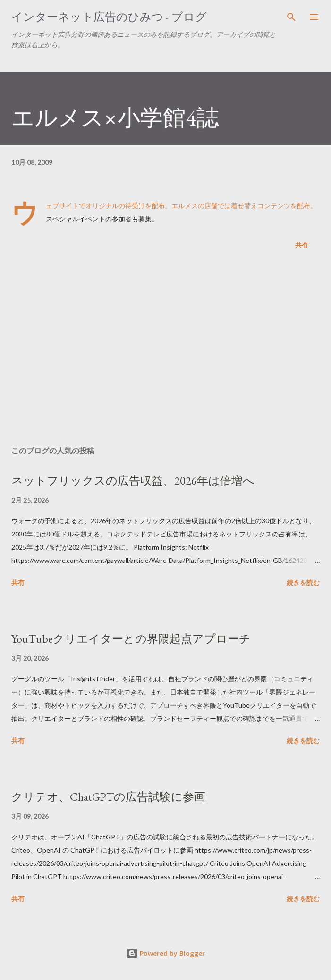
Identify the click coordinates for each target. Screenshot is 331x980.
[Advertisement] (165, 350)
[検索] (291, 17)
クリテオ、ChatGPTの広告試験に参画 (108, 797)
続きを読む (303, 582)
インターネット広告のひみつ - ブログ (109, 17)
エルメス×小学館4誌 (115, 117)
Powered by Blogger (166, 953)
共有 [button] (302, 245)
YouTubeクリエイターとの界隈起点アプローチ (131, 639)
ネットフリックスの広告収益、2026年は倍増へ (133, 481)
